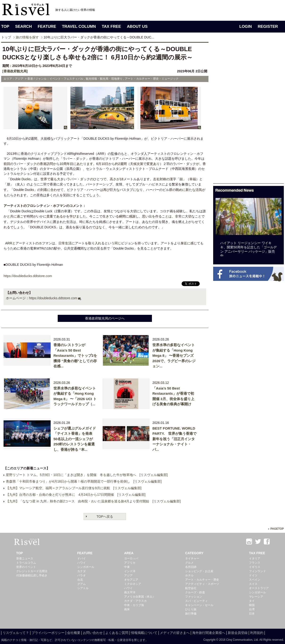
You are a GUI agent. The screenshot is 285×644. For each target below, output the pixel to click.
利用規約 (257, 633)
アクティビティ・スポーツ (202, 584)
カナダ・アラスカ (135, 601)
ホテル (189, 575)
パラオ (81, 575)
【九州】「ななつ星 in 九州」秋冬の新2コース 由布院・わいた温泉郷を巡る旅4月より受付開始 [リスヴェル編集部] (93, 501)
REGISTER (268, 27)
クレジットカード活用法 (32, 571)
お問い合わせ (93, 633)
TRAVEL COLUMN (79, 27)
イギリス (255, 567)
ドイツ (253, 575)
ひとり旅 (191, 609)
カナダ (81, 571)
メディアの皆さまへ (175, 633)
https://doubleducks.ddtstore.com (53, 298)
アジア (128, 575)
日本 (252, 614)
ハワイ (81, 563)
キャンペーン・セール (199, 605)
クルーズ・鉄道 (195, 592)
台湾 (252, 609)
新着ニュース (25, 558)
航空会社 (191, 588)
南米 (127, 609)
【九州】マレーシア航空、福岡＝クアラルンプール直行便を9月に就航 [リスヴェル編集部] (74, 488)
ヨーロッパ (131, 558)
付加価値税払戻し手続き (32, 575)
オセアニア (131, 580)
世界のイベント (26, 567)
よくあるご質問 (117, 633)
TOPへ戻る (105, 517)
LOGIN (246, 27)
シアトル (83, 588)
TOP (5, 27)
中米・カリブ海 (134, 605)
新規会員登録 (238, 633)
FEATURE (47, 27)
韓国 (252, 605)
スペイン (255, 580)
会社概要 (74, 633)
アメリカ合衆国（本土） (140, 597)
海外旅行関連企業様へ (209, 633)
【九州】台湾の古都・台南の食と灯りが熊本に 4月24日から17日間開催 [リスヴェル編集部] (76, 495)
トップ (6, 37)
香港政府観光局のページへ (105, 318)
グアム (81, 584)
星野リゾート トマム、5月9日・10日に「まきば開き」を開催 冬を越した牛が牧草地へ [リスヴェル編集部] (87, 475)
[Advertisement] (230, 113)
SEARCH (23, 27)
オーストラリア (259, 588)
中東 (127, 567)
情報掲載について (144, 633)
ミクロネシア (133, 584)
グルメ (189, 563)
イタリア (255, 558)
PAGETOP (277, 529)
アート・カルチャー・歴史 (202, 580)
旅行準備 (191, 614)
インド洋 (130, 571)
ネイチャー (192, 558)
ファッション (194, 597)
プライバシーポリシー (48, 633)
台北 (80, 580)
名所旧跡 (191, 567)
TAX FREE (111, 27)
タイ (252, 601)
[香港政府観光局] (15, 71)
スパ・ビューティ (196, 601)
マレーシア (256, 597)
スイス (253, 584)
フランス (255, 563)
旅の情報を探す (27, 37)
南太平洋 (130, 592)
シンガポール (86, 567)
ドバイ (81, 558)
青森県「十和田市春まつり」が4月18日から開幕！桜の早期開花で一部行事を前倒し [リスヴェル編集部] (84, 481)
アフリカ (130, 563)
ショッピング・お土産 (199, 571)
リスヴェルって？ (16, 633)
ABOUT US (137, 27)
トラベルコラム (26, 563)
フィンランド (257, 571)
